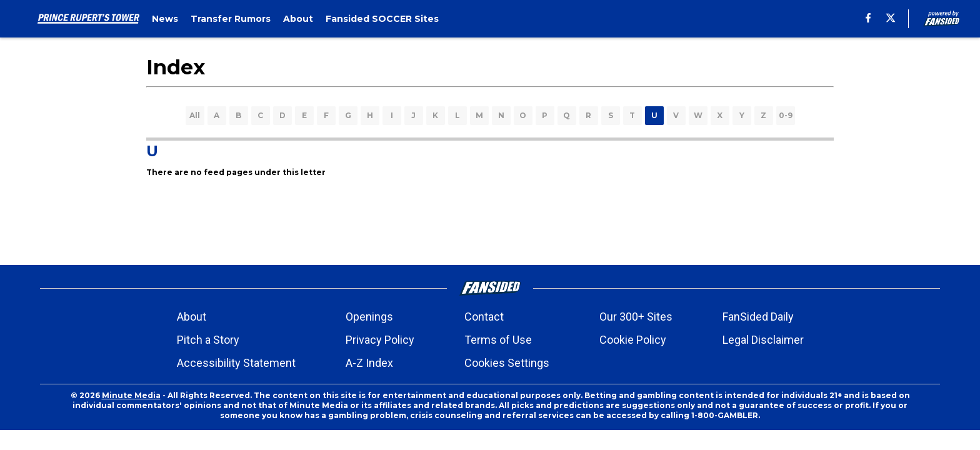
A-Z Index (369, 363)
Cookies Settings (507, 363)
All (195, 115)
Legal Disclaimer (763, 340)
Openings (369, 317)
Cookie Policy (633, 340)
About (192, 317)
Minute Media (131, 395)
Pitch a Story (208, 340)
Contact (484, 317)
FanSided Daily (758, 317)
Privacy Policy (380, 340)
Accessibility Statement (236, 363)
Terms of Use (498, 340)
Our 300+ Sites (636, 317)
